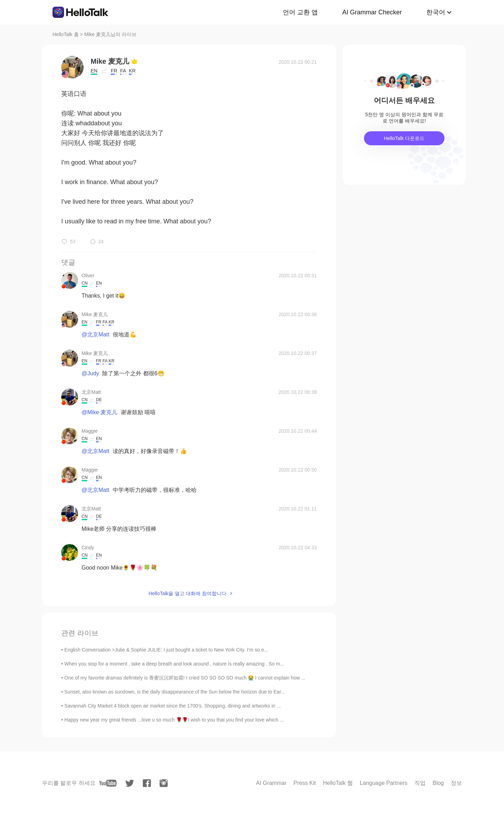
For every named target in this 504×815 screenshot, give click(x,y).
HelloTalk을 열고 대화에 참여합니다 (188, 593)
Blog (438, 783)
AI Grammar (271, 783)
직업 (420, 783)
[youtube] (108, 783)
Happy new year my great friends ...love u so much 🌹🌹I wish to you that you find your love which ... (174, 720)
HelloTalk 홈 (66, 34)
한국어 (436, 12)
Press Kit (304, 783)
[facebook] (147, 783)
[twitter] (130, 783)
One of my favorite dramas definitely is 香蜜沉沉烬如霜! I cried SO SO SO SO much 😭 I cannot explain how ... (185, 678)
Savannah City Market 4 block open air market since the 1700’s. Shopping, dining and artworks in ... (173, 706)
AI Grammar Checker (372, 12)
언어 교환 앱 (300, 12)
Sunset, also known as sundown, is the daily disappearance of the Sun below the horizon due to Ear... (175, 692)
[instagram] (164, 783)
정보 (456, 783)
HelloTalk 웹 (338, 783)
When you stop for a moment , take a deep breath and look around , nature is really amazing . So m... (174, 664)
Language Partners (384, 783)
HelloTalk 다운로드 (404, 138)
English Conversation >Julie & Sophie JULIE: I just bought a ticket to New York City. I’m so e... (166, 650)
